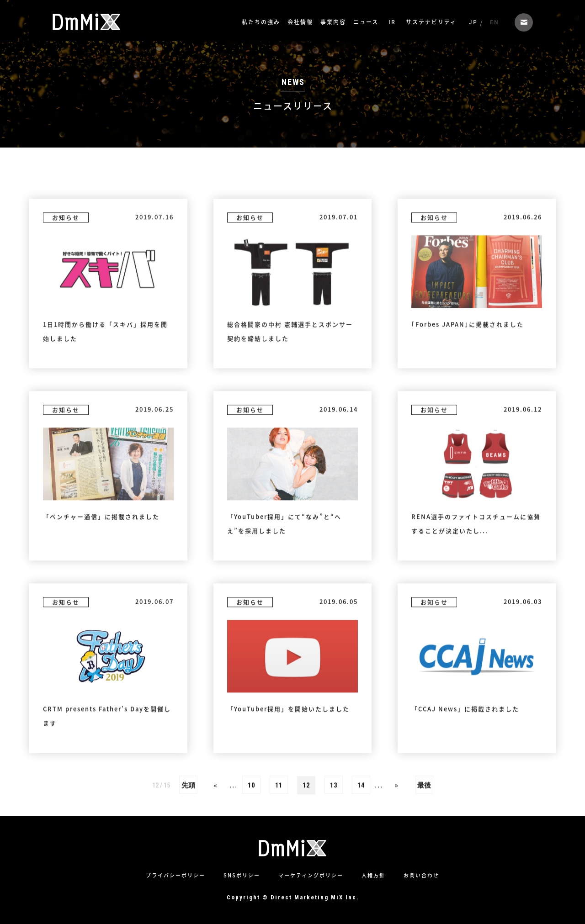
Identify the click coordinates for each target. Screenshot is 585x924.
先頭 (188, 854)
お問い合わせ (524, 22)
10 (251, 854)
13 (334, 854)
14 (361, 854)
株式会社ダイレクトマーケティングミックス (86, 22)
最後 (424, 854)
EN (495, 22)
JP (473, 22)
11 (279, 854)
